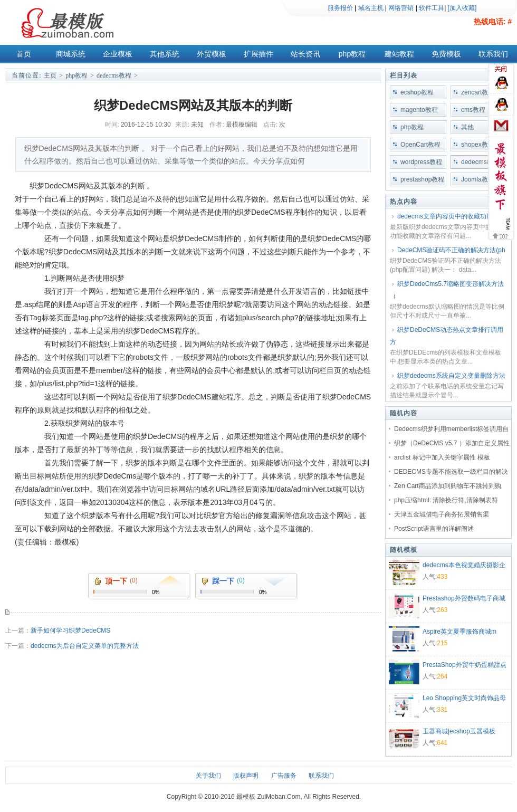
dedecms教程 (114, 75)
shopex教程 (478, 145)
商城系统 (71, 54)
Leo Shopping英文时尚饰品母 (464, 698)
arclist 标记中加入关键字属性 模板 (442, 457)
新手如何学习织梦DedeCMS (70, 631)
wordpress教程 (421, 162)
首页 (24, 54)
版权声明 (246, 776)
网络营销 (401, 8)
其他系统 (165, 54)
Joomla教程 (478, 179)
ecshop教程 (417, 92)
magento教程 (419, 110)
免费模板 (446, 54)
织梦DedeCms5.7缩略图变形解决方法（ (447, 290)
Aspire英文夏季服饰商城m (459, 632)
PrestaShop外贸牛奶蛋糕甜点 (465, 665)
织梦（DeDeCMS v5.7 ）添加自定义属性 (452, 443)
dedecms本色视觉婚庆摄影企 (464, 565)
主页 (50, 75)
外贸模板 (212, 54)
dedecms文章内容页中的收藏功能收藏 (451, 216)
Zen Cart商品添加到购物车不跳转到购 (448, 486)
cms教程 (473, 110)
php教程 (352, 54)
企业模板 (118, 54)
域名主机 (371, 8)
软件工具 (432, 8)
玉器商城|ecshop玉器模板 (459, 731)
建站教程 (399, 54)
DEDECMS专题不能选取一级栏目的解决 (451, 472)
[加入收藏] (462, 8)
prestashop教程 (422, 179)
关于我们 (208, 776)
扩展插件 (258, 54)
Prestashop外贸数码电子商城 (464, 598)
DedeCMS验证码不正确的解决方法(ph (451, 250)
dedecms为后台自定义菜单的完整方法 (85, 646)
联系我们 (493, 54)
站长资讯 (305, 54)
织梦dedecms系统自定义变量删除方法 (451, 376)
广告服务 (284, 776)
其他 (467, 127)
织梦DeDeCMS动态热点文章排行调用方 (447, 336)
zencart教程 (478, 92)
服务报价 (340, 8)
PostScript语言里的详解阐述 (434, 529)
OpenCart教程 (420, 145)
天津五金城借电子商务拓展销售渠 (442, 514)
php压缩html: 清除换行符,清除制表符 (446, 500)
